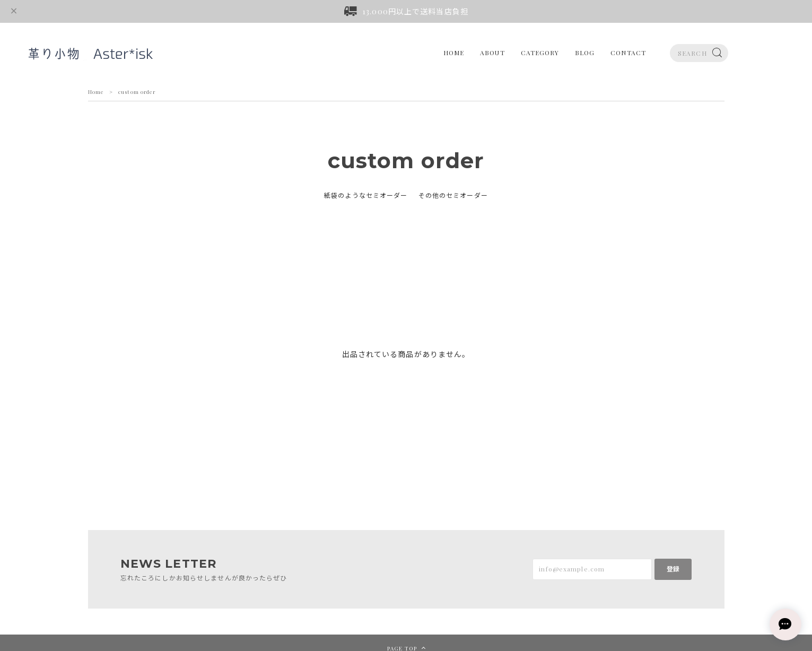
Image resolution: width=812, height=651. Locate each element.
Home (96, 92)
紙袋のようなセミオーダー (366, 195)
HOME (454, 53)
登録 (673, 569)
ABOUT (492, 53)
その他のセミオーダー (453, 195)
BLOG (585, 53)
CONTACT (628, 53)
